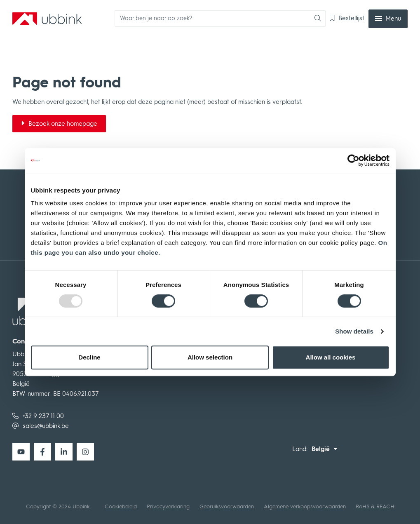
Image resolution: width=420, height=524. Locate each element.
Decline (89, 357)
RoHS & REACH (375, 506)
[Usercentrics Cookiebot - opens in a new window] (353, 160)
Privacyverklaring (168, 506)
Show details (354, 331)
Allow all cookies (331, 357)
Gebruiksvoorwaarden (228, 506)
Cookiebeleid (121, 506)
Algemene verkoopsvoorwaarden (305, 506)
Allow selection (210, 357)
